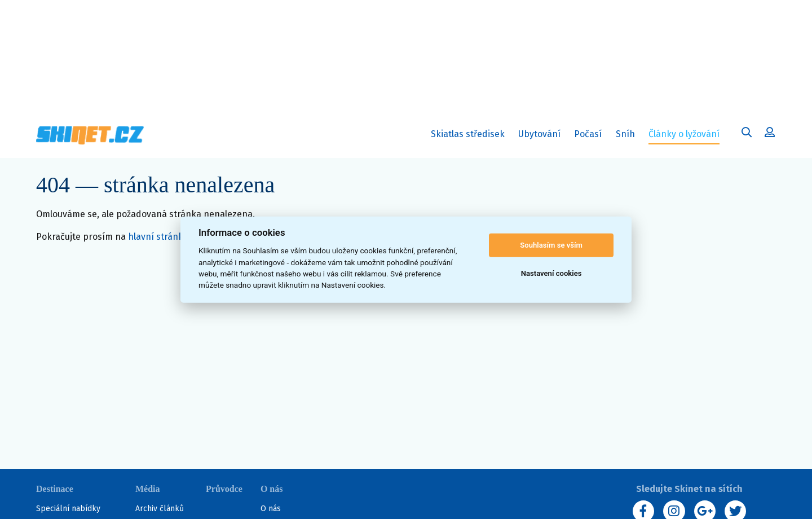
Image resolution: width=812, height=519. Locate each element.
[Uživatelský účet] (747, 134)
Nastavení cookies (551, 273)
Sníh (628, 136)
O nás (271, 509)
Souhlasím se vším (551, 245)
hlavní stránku (158, 237)
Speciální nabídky (68, 509)
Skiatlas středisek (468, 136)
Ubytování (542, 136)
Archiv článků (160, 509)
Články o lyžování (684, 134)
